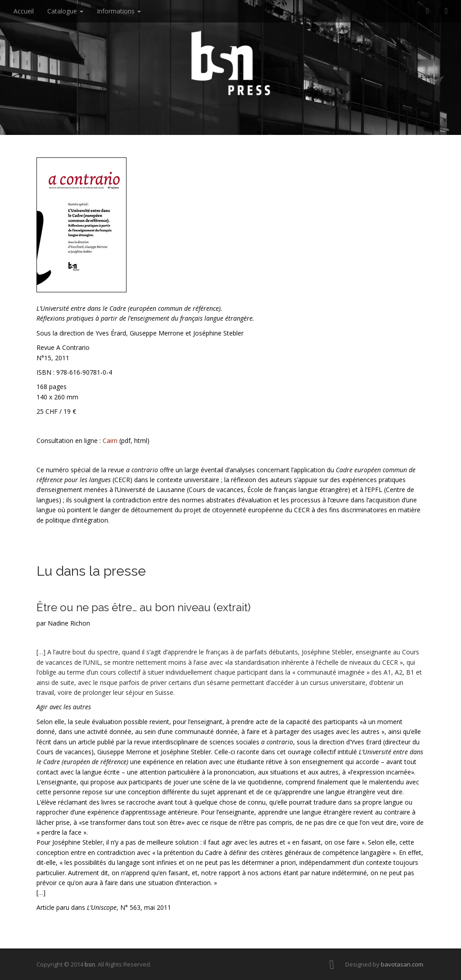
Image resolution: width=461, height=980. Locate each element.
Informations (119, 11)
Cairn (110, 441)
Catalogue (65, 11)
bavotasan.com (402, 964)
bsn (90, 964)
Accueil (24, 11)
